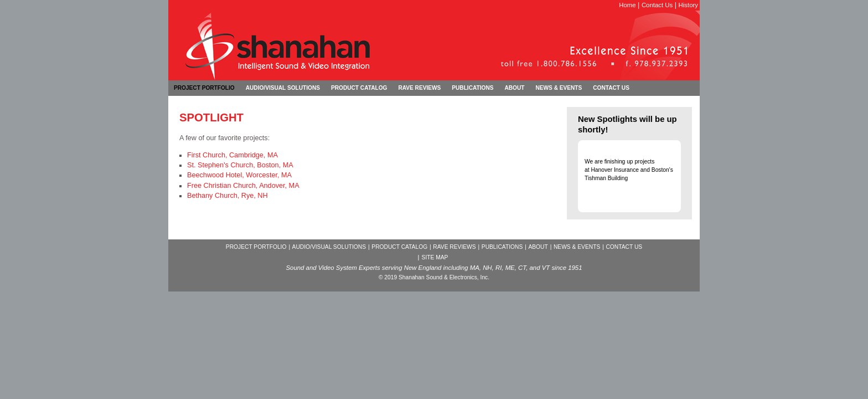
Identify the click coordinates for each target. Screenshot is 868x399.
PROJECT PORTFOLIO (256, 247)
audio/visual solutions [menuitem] (283, 88)
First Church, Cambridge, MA (232, 155)
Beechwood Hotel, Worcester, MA (239, 175)
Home (627, 5)
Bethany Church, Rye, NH (228, 196)
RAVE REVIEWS (454, 247)
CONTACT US (624, 247)
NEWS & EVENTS (577, 247)
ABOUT (538, 247)
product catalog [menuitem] (359, 88)
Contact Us (657, 5)
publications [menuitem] (472, 88)
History (688, 5)
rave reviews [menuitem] (419, 88)
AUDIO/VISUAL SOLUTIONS (329, 247)
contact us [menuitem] (611, 88)
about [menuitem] (514, 88)
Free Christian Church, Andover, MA (243, 186)
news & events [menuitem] (559, 88)
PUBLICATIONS (502, 247)
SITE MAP (435, 257)
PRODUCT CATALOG (399, 247)
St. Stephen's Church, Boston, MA (240, 165)
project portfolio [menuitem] (204, 88)
